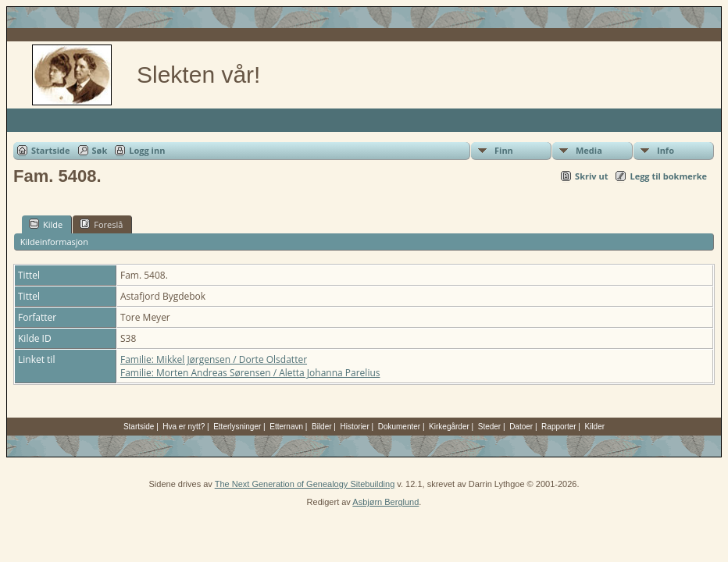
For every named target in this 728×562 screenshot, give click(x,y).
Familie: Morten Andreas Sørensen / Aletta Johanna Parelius (250, 373)
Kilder (595, 427)
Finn (504, 150)
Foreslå (101, 224)
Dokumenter (399, 427)
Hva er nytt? (184, 427)
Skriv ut (591, 176)
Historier (355, 427)
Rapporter (558, 427)
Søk (100, 150)
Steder (489, 427)
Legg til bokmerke (668, 176)
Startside (51, 150)
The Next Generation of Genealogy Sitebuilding (305, 484)
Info (666, 150)
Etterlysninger (237, 427)
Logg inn (147, 150)
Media (589, 150)
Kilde (46, 224)
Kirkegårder (449, 427)
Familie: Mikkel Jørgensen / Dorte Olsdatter (214, 359)
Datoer (521, 427)
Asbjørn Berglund (385, 502)
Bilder (322, 427)
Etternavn (286, 427)
